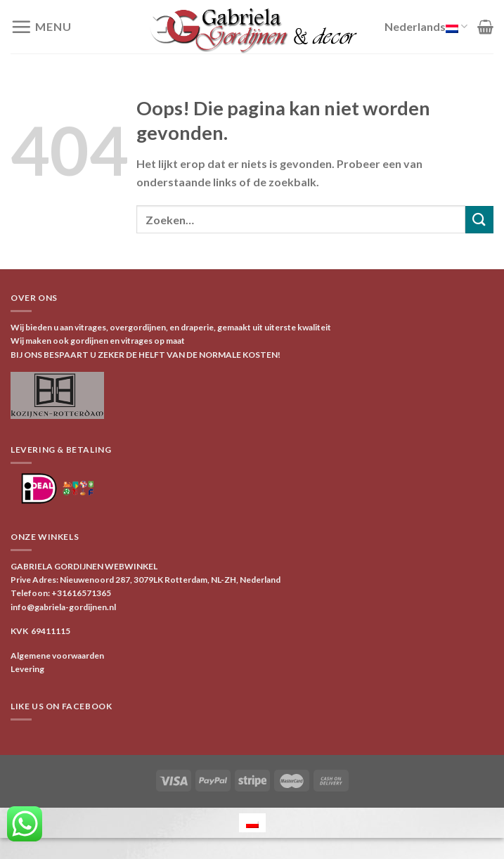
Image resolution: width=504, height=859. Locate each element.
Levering (27, 669)
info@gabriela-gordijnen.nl (63, 607)
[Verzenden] (479, 220)
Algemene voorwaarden (57, 655)
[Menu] (41, 27)
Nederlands (426, 27)
